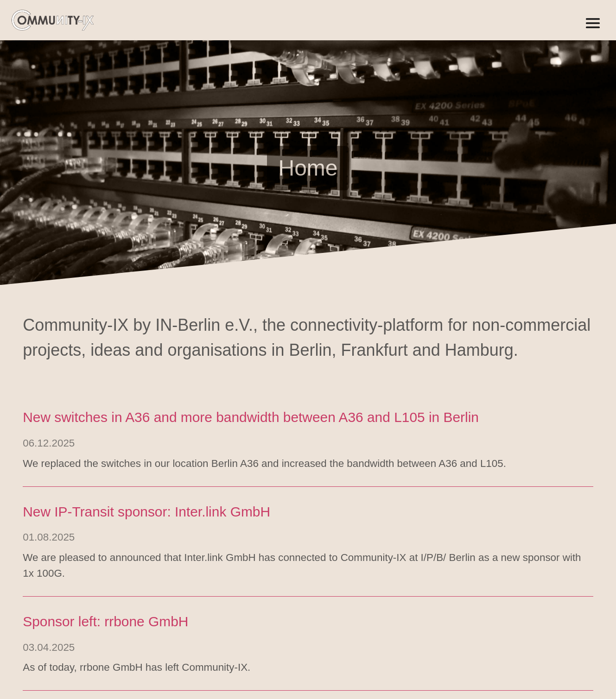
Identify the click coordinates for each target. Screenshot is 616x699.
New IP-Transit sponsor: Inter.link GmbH (146, 513)
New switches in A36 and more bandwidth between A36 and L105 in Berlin (251, 419)
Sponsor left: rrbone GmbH (105, 623)
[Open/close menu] (593, 23)
